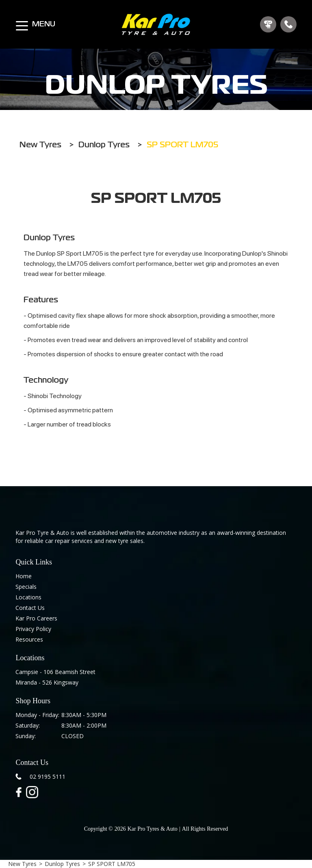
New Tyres (22, 864)
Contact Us (30, 608)
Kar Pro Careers (36, 618)
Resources (29, 639)
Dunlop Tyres (62, 864)
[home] (156, 24)
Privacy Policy (33, 629)
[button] (22, 22)
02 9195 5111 (48, 776)
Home (24, 576)
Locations (28, 597)
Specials (26, 587)
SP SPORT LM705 (112, 864)
